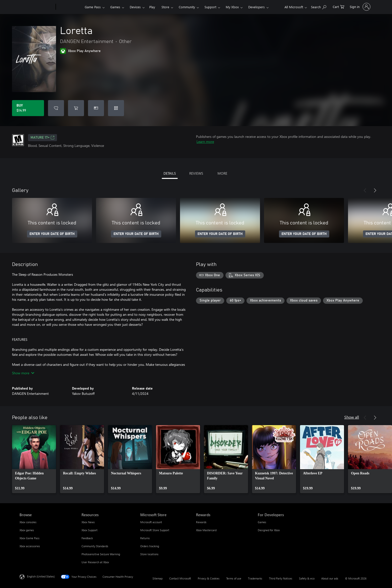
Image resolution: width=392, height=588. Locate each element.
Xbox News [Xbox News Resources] (88, 522)
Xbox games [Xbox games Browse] (27, 530)
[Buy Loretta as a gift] (96, 108)
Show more (23, 373)
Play (152, 7)
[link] (34, 459)
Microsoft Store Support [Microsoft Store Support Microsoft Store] (155, 530)
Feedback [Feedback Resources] (87, 538)
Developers (256, 7)
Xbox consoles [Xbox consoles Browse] (28, 522)
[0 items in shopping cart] (338, 6)
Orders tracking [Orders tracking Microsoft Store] (150, 546)
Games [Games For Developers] (262, 522)
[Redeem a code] (116, 108)
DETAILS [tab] (170, 173)
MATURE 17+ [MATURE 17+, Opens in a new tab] (42, 138)
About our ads (330, 578)
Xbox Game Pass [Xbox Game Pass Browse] (29, 538)
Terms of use (234, 578)
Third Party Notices (281, 578)
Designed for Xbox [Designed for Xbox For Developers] (269, 530)
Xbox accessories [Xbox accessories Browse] (30, 546)
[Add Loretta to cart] (76, 108)
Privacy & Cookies (209, 578)
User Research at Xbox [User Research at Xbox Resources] (95, 562)
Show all (352, 417)
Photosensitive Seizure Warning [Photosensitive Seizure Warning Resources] (101, 554)
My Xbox (232, 7)
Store (165, 7)
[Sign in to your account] (360, 7)
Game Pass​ (93, 7)
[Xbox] (70, 7)
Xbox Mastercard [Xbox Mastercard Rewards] (206, 530)
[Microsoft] (37, 7)
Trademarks (255, 578)
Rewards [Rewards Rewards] (201, 522)
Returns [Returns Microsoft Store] (145, 538)
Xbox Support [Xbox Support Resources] (89, 530)
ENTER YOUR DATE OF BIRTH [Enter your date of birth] (52, 234)
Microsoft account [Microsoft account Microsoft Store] (151, 522)
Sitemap (157, 578)
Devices (135, 7)
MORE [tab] (222, 173)
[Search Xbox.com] (319, 6)
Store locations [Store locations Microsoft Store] (149, 554)
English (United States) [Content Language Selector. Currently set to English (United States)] (41, 576)
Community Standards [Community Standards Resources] (95, 546)
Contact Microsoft (180, 578)
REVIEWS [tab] (196, 173)
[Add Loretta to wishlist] (56, 108)
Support (210, 7)
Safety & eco (307, 578)
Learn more (205, 141)
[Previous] (365, 190)
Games (115, 7)
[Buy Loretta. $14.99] (28, 108)
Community (187, 7)
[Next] (375, 190)
